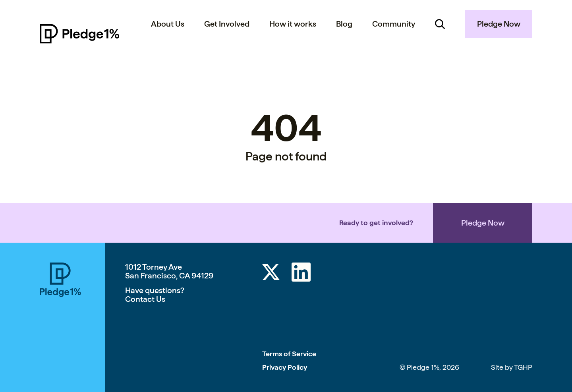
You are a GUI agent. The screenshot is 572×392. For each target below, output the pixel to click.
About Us (168, 24)
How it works (293, 24)
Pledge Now (499, 24)
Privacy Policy (285, 367)
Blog (344, 24)
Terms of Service (289, 354)
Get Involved (227, 24)
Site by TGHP (512, 367)
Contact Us (145, 299)
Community (394, 24)
